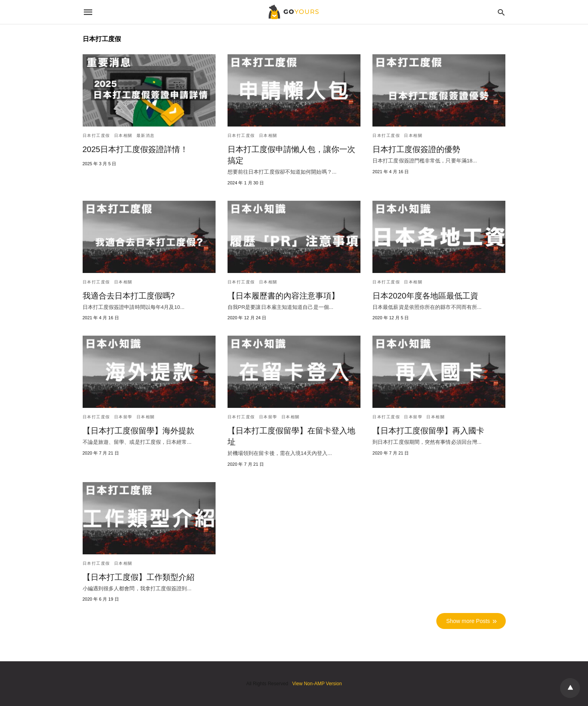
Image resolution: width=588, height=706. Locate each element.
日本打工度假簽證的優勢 (416, 149)
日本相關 (123, 135)
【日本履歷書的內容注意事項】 (283, 296)
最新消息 (146, 135)
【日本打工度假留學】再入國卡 (428, 431)
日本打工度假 (96, 135)
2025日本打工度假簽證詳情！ (136, 149)
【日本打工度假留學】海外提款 (139, 431)
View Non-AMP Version (317, 684)
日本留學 (123, 417)
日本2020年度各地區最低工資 (425, 296)
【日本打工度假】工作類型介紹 (139, 577)
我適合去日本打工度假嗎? (129, 296)
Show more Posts (468, 621)
